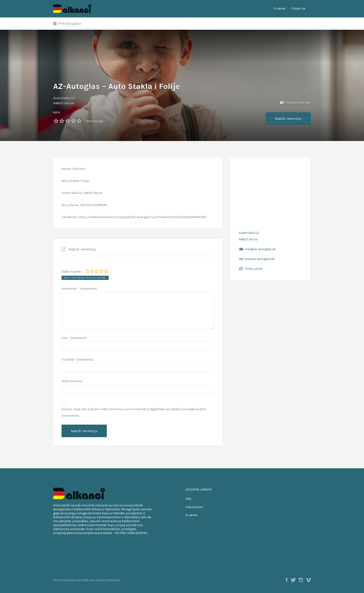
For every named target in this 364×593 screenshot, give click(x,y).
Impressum (194, 507)
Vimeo (308, 580)
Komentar (79, 289)
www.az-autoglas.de (260, 259)
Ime (74, 338)
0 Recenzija (93, 121)
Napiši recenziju (288, 118)
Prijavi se (298, 8)
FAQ (188, 499)
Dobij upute (254, 269)
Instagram (301, 580)
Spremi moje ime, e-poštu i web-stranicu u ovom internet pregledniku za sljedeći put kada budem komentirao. (134, 412)
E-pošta (77, 359)
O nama (279, 8)
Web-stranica (72, 381)
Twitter (293, 580)
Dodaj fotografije (295, 103)
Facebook (287, 580)
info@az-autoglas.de (260, 249)
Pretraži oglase (70, 24)
